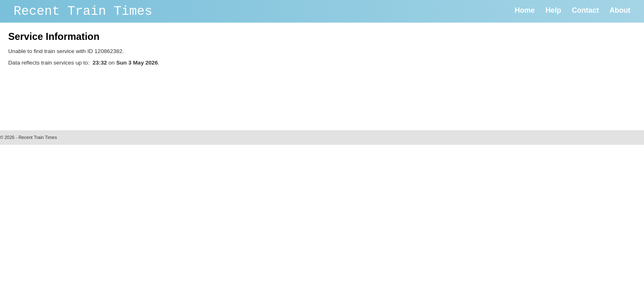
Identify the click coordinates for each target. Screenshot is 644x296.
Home (525, 10)
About (620, 10)
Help (553, 10)
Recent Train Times (83, 11)
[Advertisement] (158, 96)
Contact (585, 10)
